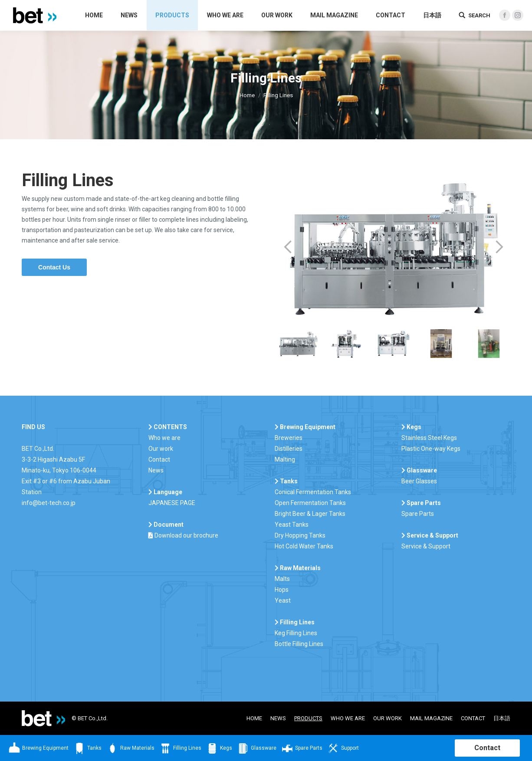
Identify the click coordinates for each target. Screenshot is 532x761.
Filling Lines (180, 748)
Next (499, 247)
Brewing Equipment (38, 748)
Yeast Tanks (292, 525)
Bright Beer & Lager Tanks (310, 514)
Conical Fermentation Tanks (313, 492)
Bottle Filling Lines (299, 644)
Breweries (289, 438)
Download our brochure (183, 535)
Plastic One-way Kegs (431, 449)
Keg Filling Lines (296, 633)
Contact (159, 459)
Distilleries (289, 449)
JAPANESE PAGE (172, 503)
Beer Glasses (419, 481)
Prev (288, 247)
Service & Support (426, 546)
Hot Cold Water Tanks (304, 546)
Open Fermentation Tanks (310, 503)
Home (247, 95)
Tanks (87, 748)
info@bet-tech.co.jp (49, 503)
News (156, 470)
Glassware (256, 748)
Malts (282, 579)
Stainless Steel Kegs (429, 438)
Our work (161, 449)
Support (343, 748)
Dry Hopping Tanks (300, 535)
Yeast (283, 600)
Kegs (219, 748)
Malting (285, 459)
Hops (282, 590)
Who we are (164, 438)
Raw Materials (130, 748)
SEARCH (479, 15)
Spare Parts (418, 514)
